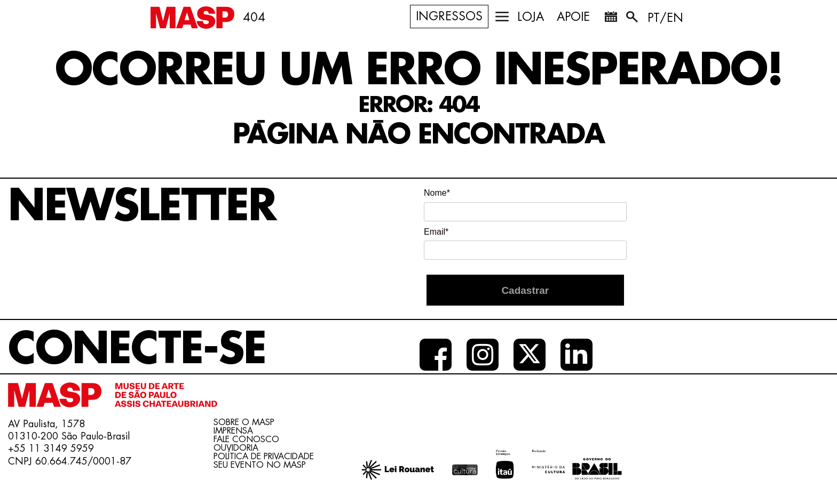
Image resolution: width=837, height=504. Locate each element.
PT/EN (665, 18)
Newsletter (142, 206)
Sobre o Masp (244, 422)
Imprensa (233, 431)
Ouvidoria (236, 448)
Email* (436, 232)
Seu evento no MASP (260, 465)
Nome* (437, 193)
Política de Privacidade (264, 457)
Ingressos (449, 17)
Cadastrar (525, 290)
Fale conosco (246, 439)
